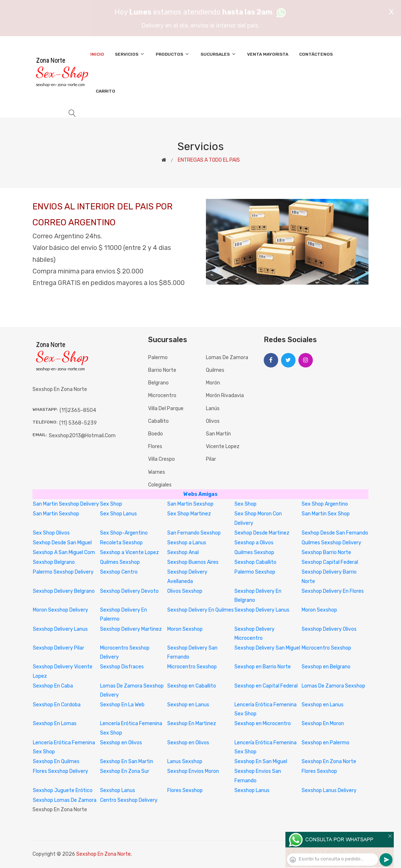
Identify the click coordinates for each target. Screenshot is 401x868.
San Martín (218, 434)
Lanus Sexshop (185, 761)
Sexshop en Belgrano (326, 667)
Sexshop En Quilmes (56, 761)
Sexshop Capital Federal (330, 562)
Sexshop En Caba (53, 686)
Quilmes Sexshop (254, 552)
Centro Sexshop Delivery (129, 800)
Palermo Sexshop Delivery (63, 572)
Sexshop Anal (183, 552)
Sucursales (218, 54)
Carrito (105, 91)
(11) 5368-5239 (78, 423)
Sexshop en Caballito (192, 686)
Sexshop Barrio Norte (326, 552)
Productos (173, 54)
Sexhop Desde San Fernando (335, 533)
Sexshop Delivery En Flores (333, 591)
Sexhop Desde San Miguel (62, 543)
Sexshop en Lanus (188, 705)
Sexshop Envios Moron (193, 771)
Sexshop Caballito (255, 562)
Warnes (157, 472)
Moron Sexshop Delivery (61, 610)
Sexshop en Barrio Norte (263, 667)
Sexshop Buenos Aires (193, 562)
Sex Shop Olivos (51, 533)
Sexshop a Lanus (187, 543)
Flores (155, 446)
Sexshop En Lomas (55, 724)
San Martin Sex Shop (326, 514)
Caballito (158, 421)
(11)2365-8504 (78, 410)
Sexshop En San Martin (127, 761)
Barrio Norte (162, 370)
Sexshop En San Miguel (261, 761)
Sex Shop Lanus (118, 514)
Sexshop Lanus (118, 790)
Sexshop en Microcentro (263, 724)
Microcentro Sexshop (326, 648)
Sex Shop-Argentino (124, 533)
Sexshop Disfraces (122, 667)
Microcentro (162, 395)
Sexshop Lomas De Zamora (65, 800)
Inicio (97, 54)
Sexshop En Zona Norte (329, 761)
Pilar (211, 459)
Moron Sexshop (319, 610)
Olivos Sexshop (185, 591)
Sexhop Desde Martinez (262, 533)
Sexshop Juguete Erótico (63, 790)
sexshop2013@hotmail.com (82, 436)
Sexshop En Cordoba (57, 705)
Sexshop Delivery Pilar (59, 648)
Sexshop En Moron (323, 724)
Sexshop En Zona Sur (125, 771)
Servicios (130, 54)
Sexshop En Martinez (192, 724)
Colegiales (160, 485)
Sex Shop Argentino (325, 504)
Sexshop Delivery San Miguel (267, 648)
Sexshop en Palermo (325, 743)
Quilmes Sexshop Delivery (331, 543)
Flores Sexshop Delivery (61, 771)
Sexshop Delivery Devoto (129, 591)
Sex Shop (111, 504)
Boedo (156, 434)
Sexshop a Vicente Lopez (130, 552)
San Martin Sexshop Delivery (66, 504)
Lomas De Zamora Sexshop (333, 686)
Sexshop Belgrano (54, 562)
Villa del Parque (166, 409)
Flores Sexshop (319, 771)
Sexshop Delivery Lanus (262, 610)
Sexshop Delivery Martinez (131, 629)
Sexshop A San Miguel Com (64, 552)
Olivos (213, 421)
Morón (213, 383)
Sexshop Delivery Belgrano (64, 591)
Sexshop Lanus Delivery (329, 790)
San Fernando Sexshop (194, 533)
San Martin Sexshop (190, 504)
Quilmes (215, 370)
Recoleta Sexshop (121, 543)
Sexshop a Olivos (254, 543)
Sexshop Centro (119, 572)
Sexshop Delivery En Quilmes (200, 610)
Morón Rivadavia (225, 395)
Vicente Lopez (223, 446)
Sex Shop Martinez (189, 514)
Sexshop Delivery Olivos (329, 629)
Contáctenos (316, 54)
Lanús (213, 409)
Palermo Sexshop (255, 572)
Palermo (158, 358)
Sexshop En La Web (122, 705)
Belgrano (158, 383)
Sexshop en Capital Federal (266, 686)
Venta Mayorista (268, 54)
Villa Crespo (161, 459)
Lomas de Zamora (227, 358)
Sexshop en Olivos (121, 743)
